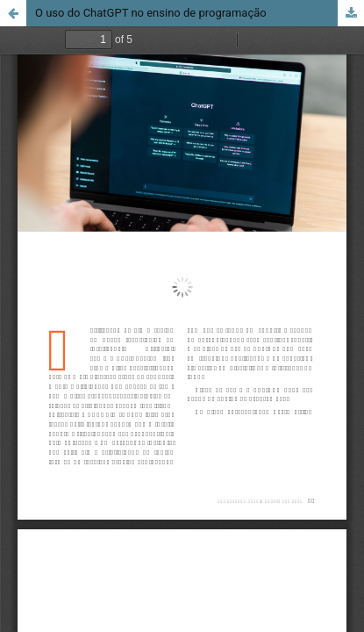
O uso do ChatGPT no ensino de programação (151, 13)
